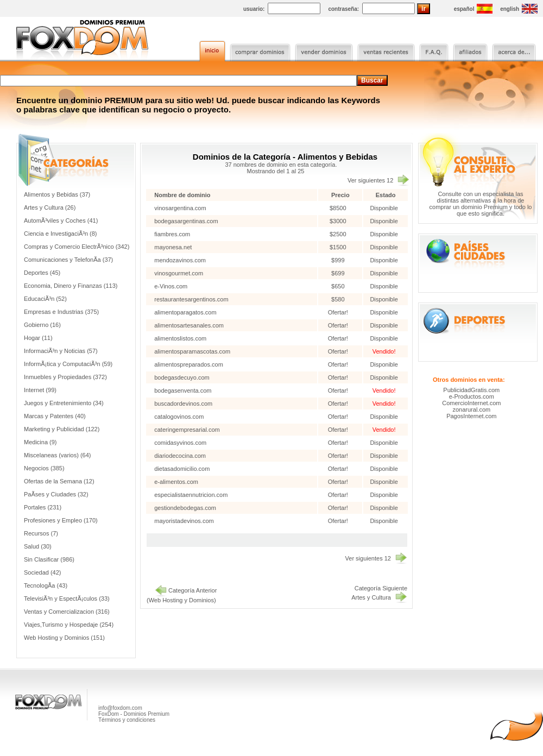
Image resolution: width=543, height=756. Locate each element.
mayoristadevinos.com (184, 521)
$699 (339, 273)
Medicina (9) (40, 442)
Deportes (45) (42, 273)
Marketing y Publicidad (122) (62, 429)
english (510, 9)
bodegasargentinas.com (186, 221)
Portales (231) (43, 507)
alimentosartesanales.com (189, 325)
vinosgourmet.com (179, 273)
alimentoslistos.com (180, 338)
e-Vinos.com (171, 286)
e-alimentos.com (176, 482)
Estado (386, 195)
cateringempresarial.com (187, 430)
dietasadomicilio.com (182, 469)
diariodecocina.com (180, 456)
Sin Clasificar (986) (49, 559)
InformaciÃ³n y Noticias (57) (61, 351)
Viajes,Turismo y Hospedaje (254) (69, 625)
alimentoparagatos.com (185, 312)
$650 (339, 286)
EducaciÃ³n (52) (45, 299)
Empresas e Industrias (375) (61, 312)
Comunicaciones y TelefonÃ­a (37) (68, 260)
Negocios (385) (44, 468)
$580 (339, 299)
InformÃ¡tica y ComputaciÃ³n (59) (68, 364)
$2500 (339, 234)
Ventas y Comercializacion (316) (67, 612)
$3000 (339, 221)
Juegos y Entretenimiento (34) (64, 403)
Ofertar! (339, 312)
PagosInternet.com (471, 416)
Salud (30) (38, 546)
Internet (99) (40, 390)
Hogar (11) (38, 338)
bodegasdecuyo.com (182, 377)
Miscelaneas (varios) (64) (57, 455)
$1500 (339, 247)
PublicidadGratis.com (471, 390)
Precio (340, 195)
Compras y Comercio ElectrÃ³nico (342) (77, 247)
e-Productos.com (472, 396)
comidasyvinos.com (180, 443)
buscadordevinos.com (183, 404)
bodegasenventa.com (183, 390)
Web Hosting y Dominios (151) (64, 638)
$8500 (339, 208)
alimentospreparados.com (189, 364)
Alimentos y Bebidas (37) (57, 194)
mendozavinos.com (180, 260)
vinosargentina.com (180, 208)
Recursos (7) (41, 533)
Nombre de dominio (182, 195)
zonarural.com (471, 409)
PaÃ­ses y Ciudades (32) (56, 494)
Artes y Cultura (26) (50, 207)
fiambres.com (172, 234)
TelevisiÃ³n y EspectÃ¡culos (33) (67, 598)
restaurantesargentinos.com (191, 299)
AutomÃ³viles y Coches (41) (61, 220)
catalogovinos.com (179, 417)
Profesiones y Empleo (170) (61, 520)
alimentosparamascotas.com (192, 351)
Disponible (384, 208)
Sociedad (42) (43, 572)
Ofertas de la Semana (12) (59, 481)
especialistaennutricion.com (191, 495)
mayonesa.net (173, 247)
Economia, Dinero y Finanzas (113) (71, 286)
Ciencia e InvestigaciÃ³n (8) (61, 234)
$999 (339, 260)
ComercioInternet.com (471, 403)
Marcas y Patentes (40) (55, 416)
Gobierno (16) (42, 325)
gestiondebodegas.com (185, 508)
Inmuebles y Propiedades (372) (65, 377)
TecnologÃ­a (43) (46, 585)
